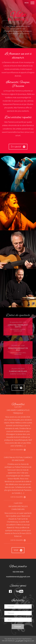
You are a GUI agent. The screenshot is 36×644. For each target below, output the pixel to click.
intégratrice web (24, 641)
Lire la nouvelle (18, 450)
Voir (18, 387)
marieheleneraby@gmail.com (18, 577)
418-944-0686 (18, 572)
